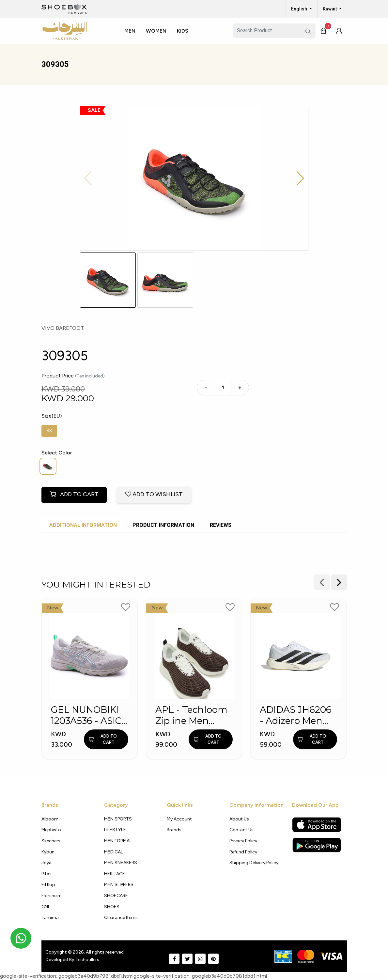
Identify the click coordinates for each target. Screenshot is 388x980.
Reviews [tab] (221, 525)
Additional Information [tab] (83, 525)
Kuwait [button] (330, 9)
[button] (132, 37)
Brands (174, 830)
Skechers (51, 841)
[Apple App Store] (317, 825)
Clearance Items (121, 918)
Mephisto (51, 830)
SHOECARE (116, 896)
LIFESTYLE (115, 830)
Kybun (48, 852)
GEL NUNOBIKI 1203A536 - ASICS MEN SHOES (89, 715)
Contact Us (241, 830)
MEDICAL (114, 852)
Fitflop (48, 885)
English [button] (300, 9)
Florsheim (52, 896)
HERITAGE (115, 874)
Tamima (50, 918)
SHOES (112, 907)
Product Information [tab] (163, 525)
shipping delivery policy (254, 863)
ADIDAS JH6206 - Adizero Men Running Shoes (296, 715)
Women (156, 31)
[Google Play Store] (317, 845)
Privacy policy (243, 841)
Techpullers (87, 960)
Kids (183, 31)
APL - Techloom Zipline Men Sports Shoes (191, 715)
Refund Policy (243, 852)
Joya (47, 863)
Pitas (47, 874)
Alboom (50, 819)
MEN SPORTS (118, 819)
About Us (239, 819)
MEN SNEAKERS (121, 863)
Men (130, 31)
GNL (46, 907)
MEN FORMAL (118, 841)
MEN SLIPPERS (119, 885)
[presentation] (339, 582)
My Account (179, 819)
